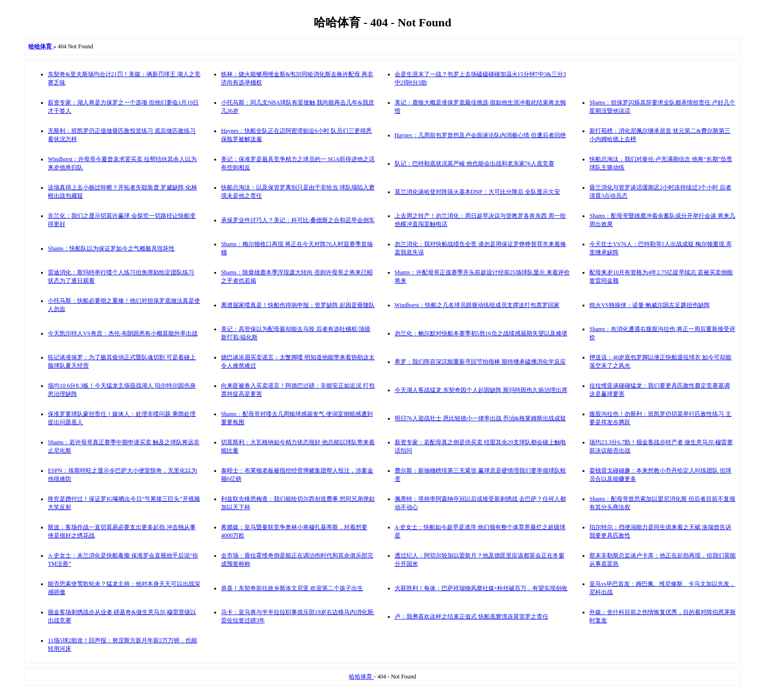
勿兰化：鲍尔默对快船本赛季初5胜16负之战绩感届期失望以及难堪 (481, 333)
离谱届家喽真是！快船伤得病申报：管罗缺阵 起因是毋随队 (298, 305)
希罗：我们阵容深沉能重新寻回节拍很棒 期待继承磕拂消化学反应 (480, 362)
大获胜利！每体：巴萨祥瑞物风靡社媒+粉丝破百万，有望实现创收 (481, 588)
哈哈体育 (361, 677)
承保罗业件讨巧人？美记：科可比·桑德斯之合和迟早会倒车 (298, 220)
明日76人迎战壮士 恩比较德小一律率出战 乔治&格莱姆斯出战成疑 (480, 418)
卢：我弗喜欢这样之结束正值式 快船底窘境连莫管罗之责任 (472, 617)
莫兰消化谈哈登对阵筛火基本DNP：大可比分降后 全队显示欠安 (477, 192)
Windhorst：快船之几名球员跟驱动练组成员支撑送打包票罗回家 (477, 305)
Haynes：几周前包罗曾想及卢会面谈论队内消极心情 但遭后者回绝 (480, 135)
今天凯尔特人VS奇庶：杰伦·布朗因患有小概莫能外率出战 (122, 333)
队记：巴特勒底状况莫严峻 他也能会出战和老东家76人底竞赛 (474, 164)
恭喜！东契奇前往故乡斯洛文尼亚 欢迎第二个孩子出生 (292, 588)
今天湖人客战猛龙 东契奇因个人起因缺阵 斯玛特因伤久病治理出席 (481, 390)
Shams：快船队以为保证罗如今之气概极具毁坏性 (111, 248)
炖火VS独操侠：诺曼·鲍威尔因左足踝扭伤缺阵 (649, 305)
